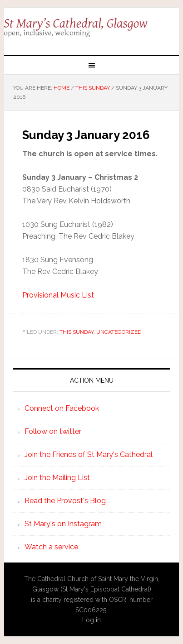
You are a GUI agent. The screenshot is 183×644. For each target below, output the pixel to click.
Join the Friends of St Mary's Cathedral (89, 454)
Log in (91, 620)
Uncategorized (119, 332)
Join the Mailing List (57, 478)
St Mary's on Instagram (63, 524)
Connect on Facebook (62, 408)
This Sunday (77, 332)
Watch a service (51, 547)
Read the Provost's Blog (65, 501)
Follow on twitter (53, 431)
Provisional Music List (58, 295)
